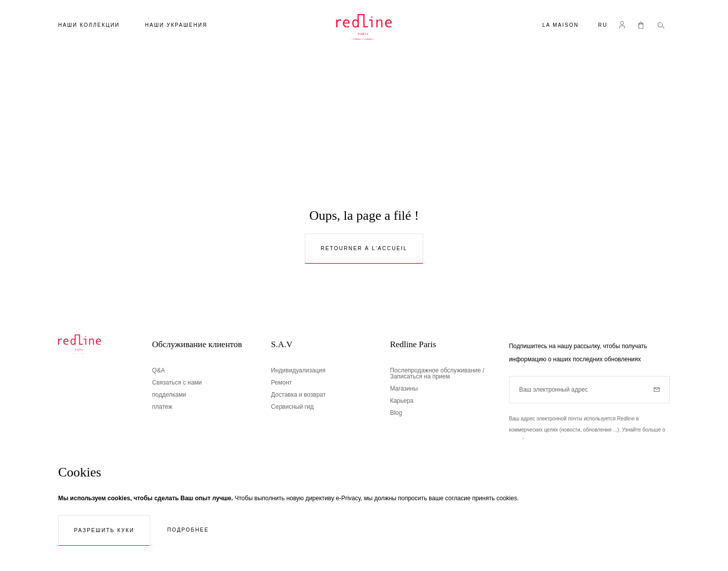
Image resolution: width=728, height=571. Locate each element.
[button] (603, 26)
